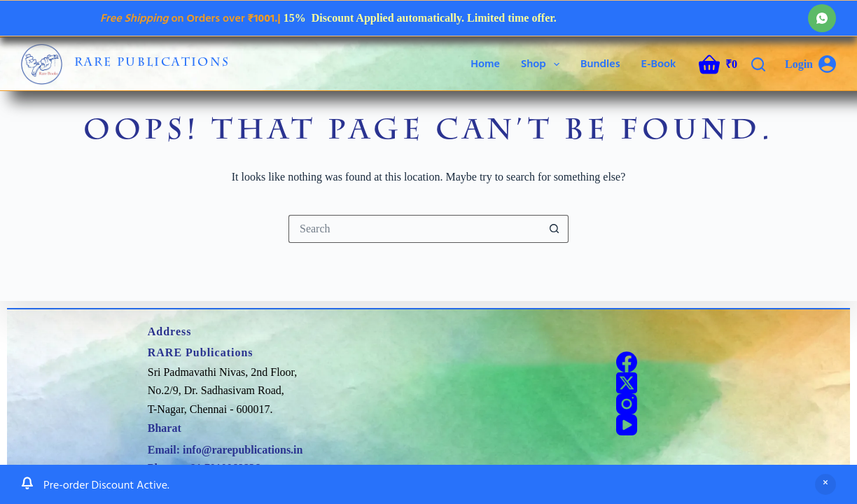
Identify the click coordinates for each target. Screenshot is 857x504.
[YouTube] (627, 425)
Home (485, 64)
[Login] (810, 64)
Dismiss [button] (825, 494)
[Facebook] (627, 362)
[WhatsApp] (822, 18)
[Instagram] (627, 404)
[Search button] (555, 229)
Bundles (600, 64)
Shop (543, 64)
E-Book (658, 64)
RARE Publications (152, 64)
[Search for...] (414, 229)
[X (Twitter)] (627, 383)
